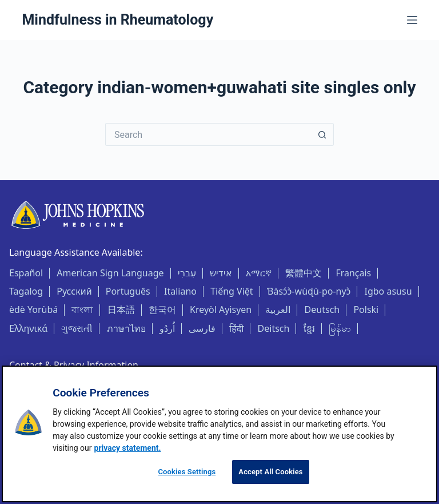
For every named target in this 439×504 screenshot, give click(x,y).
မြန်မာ (340, 328)
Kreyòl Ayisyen (221, 309)
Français (353, 273)
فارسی (202, 328)
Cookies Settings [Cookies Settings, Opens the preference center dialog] (187, 472)
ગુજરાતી (77, 328)
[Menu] (412, 20)
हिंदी (236, 328)
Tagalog (26, 291)
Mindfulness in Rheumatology (117, 20)
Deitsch (274, 328)
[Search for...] (208, 134)
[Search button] (322, 134)
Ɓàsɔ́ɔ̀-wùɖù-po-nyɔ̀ (309, 291)
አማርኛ (259, 273)
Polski (366, 309)
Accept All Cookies (270, 472)
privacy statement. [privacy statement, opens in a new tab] (128, 448)
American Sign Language (110, 273)
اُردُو (167, 328)
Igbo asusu (388, 291)
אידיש (221, 273)
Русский (74, 291)
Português (128, 291)
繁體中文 (304, 273)
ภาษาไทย (126, 328)
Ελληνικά (28, 328)
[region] (219, 434)
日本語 (121, 309)
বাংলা (82, 309)
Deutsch (322, 309)
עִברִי (187, 273)
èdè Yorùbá (33, 309)
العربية (278, 309)
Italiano (180, 291)
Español (26, 273)
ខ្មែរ (309, 328)
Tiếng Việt (232, 291)
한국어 (162, 309)
